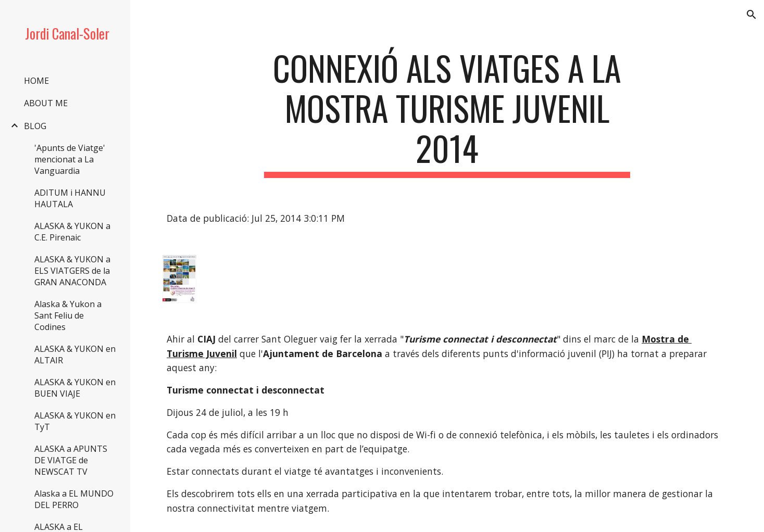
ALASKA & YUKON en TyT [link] (75, 421)
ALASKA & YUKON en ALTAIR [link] (75, 354)
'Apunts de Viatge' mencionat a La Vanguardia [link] (70, 159)
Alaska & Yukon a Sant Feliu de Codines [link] (68, 315)
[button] (752, 15)
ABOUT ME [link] (46, 103)
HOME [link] (36, 81)
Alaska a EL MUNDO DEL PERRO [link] (74, 499)
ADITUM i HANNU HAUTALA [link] (70, 198)
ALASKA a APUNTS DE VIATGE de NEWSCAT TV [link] (71, 460)
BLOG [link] (35, 126)
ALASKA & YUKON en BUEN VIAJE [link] (75, 388)
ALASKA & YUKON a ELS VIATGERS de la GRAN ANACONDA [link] (72, 271)
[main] (447, 113)
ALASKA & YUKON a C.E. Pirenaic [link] (72, 232)
